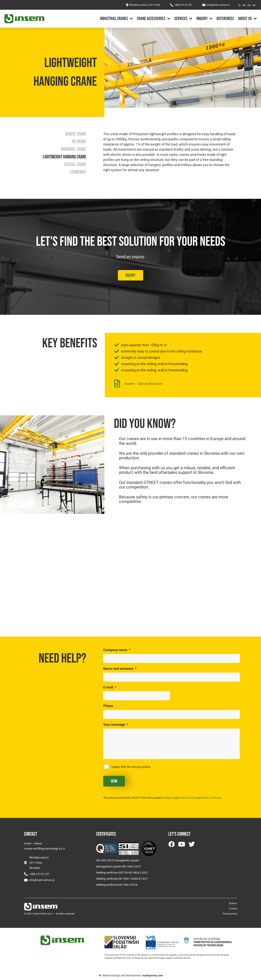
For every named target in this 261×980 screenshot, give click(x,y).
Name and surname (120, 669)
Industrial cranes (116, 19)
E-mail (110, 687)
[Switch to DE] (254, 5)
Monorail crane (73, 149)
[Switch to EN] (249, 5)
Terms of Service (211, 798)
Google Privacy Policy (183, 798)
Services (183, 19)
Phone (108, 706)
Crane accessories (154, 19)
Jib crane (79, 142)
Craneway (78, 172)
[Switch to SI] (239, 5)
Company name (117, 650)
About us (247, 19)
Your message (116, 725)
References (225, 19)
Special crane (75, 165)
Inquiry (204, 19)
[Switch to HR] (244, 5)
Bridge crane (76, 134)
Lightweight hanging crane (64, 157)
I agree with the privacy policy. (131, 767)
